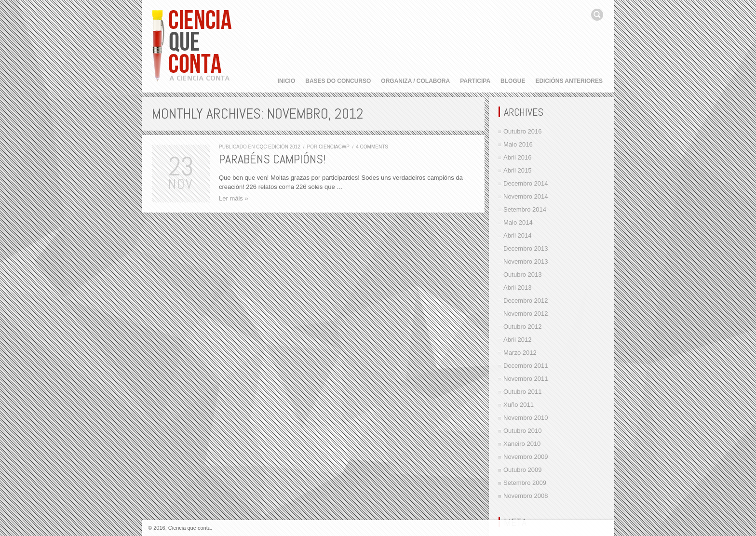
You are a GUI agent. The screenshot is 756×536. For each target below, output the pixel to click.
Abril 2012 (518, 340)
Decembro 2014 (526, 183)
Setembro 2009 (525, 483)
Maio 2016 (518, 144)
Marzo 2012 (520, 353)
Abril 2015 (518, 170)
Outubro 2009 (523, 470)
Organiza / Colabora (415, 81)
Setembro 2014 (525, 209)
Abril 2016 (518, 157)
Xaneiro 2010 (522, 444)
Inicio (287, 81)
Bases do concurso (338, 81)
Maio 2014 (518, 222)
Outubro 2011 (523, 392)
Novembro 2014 (526, 196)
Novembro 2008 (526, 496)
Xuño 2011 (519, 405)
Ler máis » (234, 198)
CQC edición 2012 (278, 147)
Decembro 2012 (526, 301)
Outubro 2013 (523, 275)
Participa (475, 81)
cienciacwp (334, 147)
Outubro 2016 (523, 131)
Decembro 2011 (526, 366)
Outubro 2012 (523, 327)
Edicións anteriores (569, 81)
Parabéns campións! (272, 159)
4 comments (372, 147)
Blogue (513, 81)
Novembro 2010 (526, 418)
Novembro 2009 (526, 457)
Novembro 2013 (526, 261)
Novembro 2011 (526, 379)
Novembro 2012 (526, 314)
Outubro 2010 (523, 431)
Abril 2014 (518, 235)
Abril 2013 (518, 288)
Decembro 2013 (526, 248)
